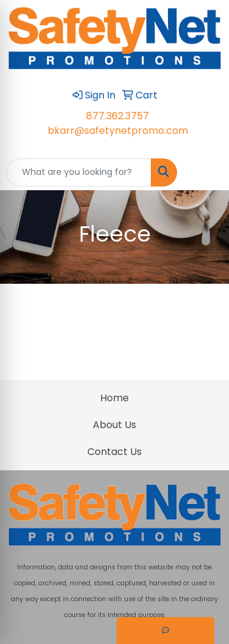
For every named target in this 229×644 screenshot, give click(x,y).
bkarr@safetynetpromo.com (118, 131)
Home (114, 398)
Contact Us (114, 452)
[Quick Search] (79, 172)
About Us (114, 425)
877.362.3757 (118, 116)
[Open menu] (205, 172)
